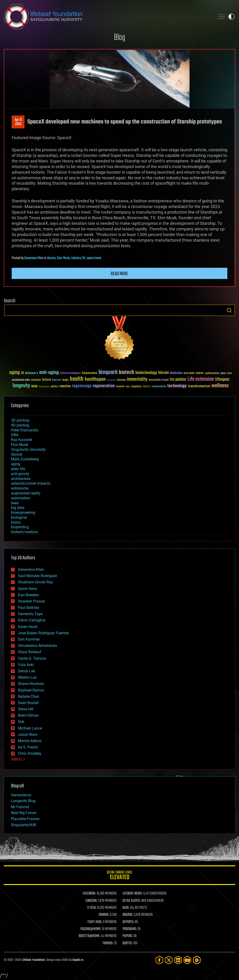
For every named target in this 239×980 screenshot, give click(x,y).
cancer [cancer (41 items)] (200, 373)
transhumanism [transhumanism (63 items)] (199, 386)
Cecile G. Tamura (32, 658)
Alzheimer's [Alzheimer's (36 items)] (32, 373)
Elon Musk (63, 258)
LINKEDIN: (91, 901)
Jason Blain (28, 735)
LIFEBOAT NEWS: (132, 894)
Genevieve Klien (34, 258)
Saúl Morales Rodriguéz (38, 576)
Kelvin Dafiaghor (32, 620)
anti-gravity (20, 474)
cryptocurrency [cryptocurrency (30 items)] (212, 373)
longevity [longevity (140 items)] (21, 386)
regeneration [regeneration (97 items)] (104, 386)
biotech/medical (24, 532)
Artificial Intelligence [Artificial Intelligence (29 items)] (70, 373)
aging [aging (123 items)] (15, 373)
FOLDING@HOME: (91, 929)
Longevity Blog (23, 801)
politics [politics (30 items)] (54, 387)
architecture (21, 479)
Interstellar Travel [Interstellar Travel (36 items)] (159, 380)
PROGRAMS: (130, 929)
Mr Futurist (20, 807)
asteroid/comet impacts (31, 483)
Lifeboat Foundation (33, 960)
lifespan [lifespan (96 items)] (222, 379)
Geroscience (21, 795)
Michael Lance (30, 728)
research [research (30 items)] (120, 387)
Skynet (17, 454)
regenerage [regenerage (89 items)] (82, 386)
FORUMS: (108, 943)
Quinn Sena (28, 589)
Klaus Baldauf (30, 652)
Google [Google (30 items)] (65, 380)
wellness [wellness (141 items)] (220, 386)
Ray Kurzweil (22, 440)
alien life (18, 469)
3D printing (20, 420)
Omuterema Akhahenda (37, 646)
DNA (15, 435)
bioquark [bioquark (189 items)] (108, 372)
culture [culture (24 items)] (223, 373)
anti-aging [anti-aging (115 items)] (49, 373)
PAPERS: (128, 936)
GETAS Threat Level (119, 876)
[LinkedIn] (178, 960)
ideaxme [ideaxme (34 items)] (121, 380)
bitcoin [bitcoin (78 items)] (163, 373)
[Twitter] (169, 960)
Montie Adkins (30, 741)
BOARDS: (128, 915)
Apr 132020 (18, 122)
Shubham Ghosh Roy (35, 582)
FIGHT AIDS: (95, 922)
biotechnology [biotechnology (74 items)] (146, 373)
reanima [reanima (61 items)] (65, 386)
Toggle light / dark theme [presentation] (231, 17)
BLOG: (126, 908)
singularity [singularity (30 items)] (136, 387)
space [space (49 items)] (146, 386)
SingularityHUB (23, 825)
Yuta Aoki (26, 665)
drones (51, 258)
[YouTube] (187, 960)
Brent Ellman (28, 715)
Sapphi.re (78, 960)
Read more (119, 274)
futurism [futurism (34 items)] (56, 380)
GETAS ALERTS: (132, 901)
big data (18, 508)
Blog (119, 38)
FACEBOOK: (89, 894)
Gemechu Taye (30, 614)
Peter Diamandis (25, 430)
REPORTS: (128, 922)
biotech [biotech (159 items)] (127, 372)
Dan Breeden (28, 595)
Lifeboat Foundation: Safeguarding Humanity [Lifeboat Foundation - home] (108, 17)
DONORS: (104, 915)
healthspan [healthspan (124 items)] (95, 379)
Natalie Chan (29, 696)
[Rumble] (197, 960)
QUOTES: (128, 943)
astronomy (20, 488)
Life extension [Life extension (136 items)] (201, 379)
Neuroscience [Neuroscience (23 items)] (44, 387)
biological (19, 517)
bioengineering (23, 513)
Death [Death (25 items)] (229, 373)
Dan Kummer (29, 639)
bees (15, 503)
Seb (21, 722)
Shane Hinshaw (31, 684)
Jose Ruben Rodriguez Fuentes (43, 633)
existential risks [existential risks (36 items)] (21, 380)
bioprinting (20, 527)
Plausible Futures (25, 819)
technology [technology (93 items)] (177, 386)
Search (229, 310)
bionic (16, 522)
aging (16, 464)
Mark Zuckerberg (25, 459)
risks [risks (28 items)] (128, 387)
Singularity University (28, 449)
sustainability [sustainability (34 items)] (159, 387)
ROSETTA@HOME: (89, 936)
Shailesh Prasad (31, 601)
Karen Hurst (28, 627)
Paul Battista (29, 608)
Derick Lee (26, 671)
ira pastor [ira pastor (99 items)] (178, 379)
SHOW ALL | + (18, 760)
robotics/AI (78, 258)
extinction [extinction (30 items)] (36, 380)
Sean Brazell (28, 703)
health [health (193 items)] (77, 379)
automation (21, 498)
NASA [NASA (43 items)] (34, 387)
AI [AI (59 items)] (22, 373)
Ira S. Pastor (28, 747)
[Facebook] (159, 960)
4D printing (20, 425)
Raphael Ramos (31, 690)
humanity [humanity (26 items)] (111, 380)
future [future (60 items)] (46, 380)
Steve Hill (26, 709)
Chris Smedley (30, 753)
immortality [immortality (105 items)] (137, 379)
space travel (94, 258)
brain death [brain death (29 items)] (189, 373)
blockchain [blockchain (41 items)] (176, 373)
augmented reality (26, 493)
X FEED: (92, 908)
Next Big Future (24, 813)
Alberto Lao (27, 677)
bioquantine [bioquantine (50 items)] (90, 373)
